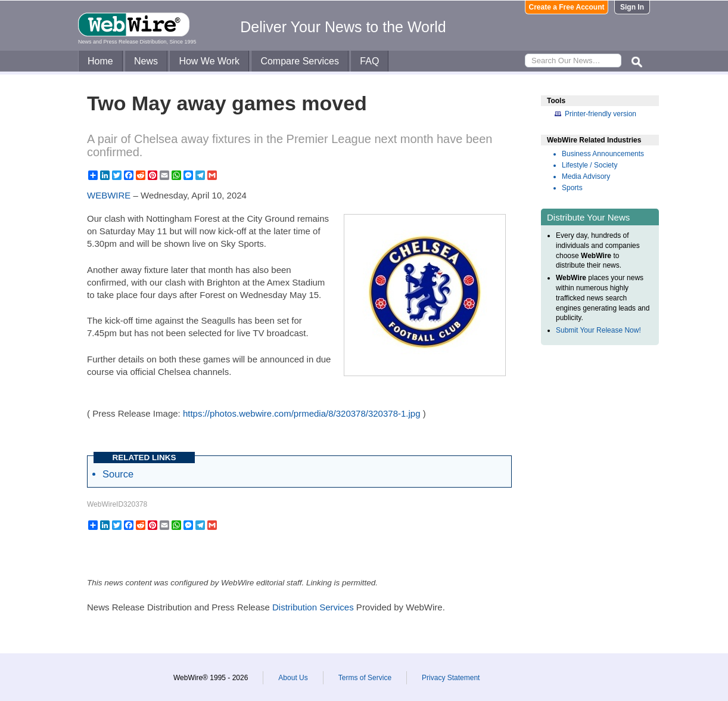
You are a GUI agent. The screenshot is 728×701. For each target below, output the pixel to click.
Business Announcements (603, 154)
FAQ (369, 61)
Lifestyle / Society (589, 165)
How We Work (209, 61)
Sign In (632, 7)
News (146, 61)
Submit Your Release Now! (598, 330)
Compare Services (300, 61)
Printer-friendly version (601, 114)
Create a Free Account (567, 7)
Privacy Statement (451, 678)
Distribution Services (313, 607)
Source (118, 474)
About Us (293, 678)
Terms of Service (365, 678)
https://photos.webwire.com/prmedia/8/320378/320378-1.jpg (302, 413)
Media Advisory (586, 176)
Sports (572, 188)
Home (100, 61)
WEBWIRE (109, 195)
